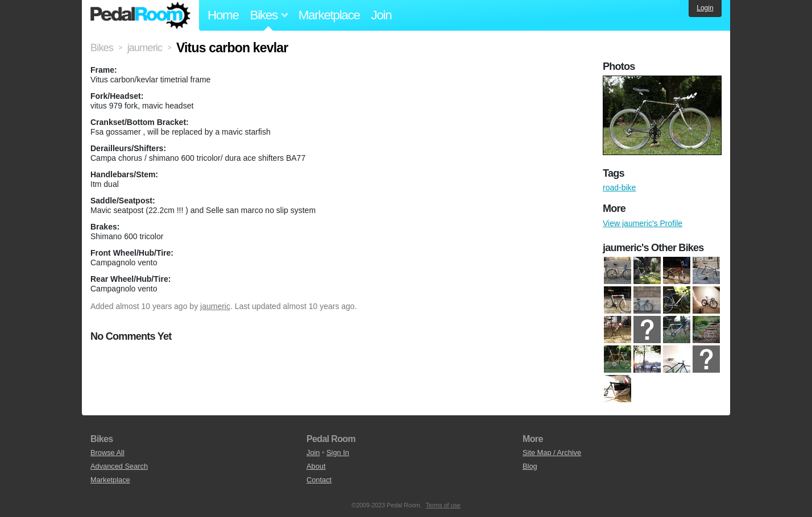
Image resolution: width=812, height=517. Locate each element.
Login (705, 8)
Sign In (338, 453)
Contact (319, 480)
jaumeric (215, 306)
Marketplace (329, 15)
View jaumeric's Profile (643, 223)
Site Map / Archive (552, 453)
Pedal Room (140, 15)
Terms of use (443, 505)
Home (223, 15)
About (316, 466)
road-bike (619, 187)
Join (382, 15)
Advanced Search (119, 466)
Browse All (107, 453)
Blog (530, 466)
